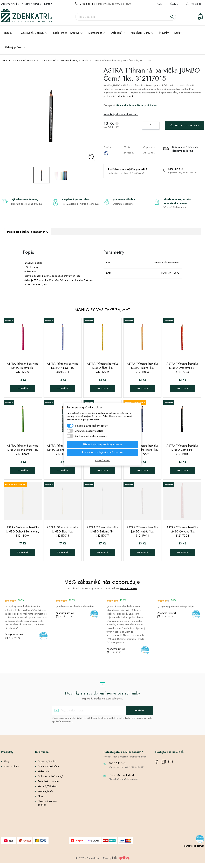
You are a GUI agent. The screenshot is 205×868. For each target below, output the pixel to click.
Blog (40, 796)
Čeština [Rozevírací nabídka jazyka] (174, 4)
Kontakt (48, 4)
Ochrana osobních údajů (51, 776)
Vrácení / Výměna (31, 4)
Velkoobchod (45, 771)
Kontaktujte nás (45, 791)
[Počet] (151, 126)
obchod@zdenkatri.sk (122, 775)
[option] (51, 117)
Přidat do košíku (187, 126)
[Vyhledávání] (126, 17)
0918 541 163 (87, 4)
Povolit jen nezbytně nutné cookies (102, 452)
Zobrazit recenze (129, 588)
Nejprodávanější (12, 771)
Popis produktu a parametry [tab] (28, 232)
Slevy (6, 761)
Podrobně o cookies (48, 781)
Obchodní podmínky (48, 766)
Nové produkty (11, 766)
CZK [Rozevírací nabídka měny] (160, 4)
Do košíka (23, 388)
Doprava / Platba (10, 4)
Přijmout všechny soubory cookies (102, 444)
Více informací (125, 96)
